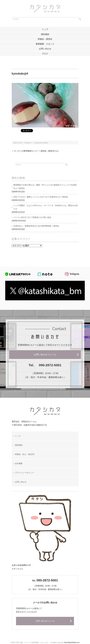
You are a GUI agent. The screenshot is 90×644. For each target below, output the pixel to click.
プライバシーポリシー (24, 473)
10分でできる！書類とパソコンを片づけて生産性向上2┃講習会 (41, 197)
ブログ (45, 54)
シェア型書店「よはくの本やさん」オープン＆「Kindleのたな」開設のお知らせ (45, 207)
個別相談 (45, 34)
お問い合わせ (45, 49)
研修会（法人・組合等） (25, 454)
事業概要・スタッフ (45, 44)
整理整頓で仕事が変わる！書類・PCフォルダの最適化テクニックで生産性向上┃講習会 (45, 187)
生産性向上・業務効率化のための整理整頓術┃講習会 (36, 226)
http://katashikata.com (72, 642)
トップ (45, 29)
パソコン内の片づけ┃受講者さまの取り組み (32, 217)
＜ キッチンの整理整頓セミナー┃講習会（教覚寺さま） (36, 151)
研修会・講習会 (45, 39)
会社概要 (19, 463)
